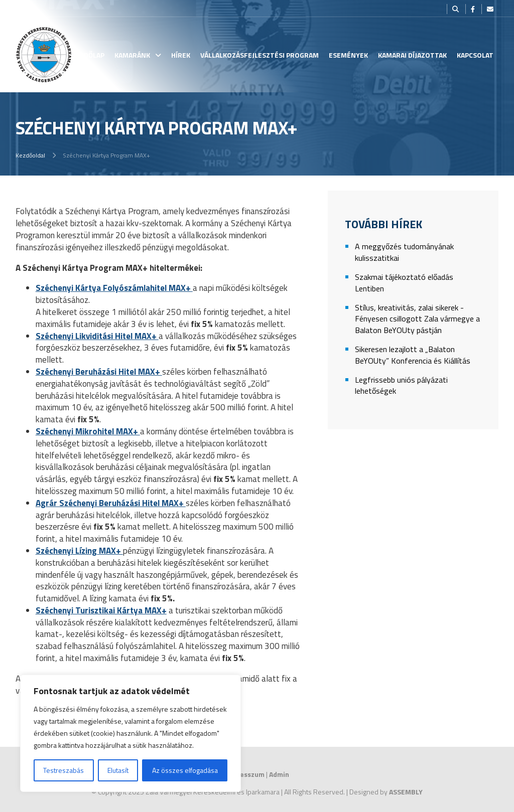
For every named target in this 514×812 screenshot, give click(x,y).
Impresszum (245, 774)
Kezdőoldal (30, 155)
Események (348, 55)
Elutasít (118, 770)
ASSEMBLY (406, 792)
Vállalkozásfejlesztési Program (260, 55)
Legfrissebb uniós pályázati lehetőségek (401, 385)
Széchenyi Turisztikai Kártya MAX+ (101, 610)
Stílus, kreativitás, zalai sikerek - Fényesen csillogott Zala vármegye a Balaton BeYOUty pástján (417, 319)
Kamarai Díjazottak (412, 55)
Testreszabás (63, 770)
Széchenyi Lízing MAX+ (79, 551)
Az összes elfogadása (185, 770)
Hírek (181, 55)
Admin (279, 774)
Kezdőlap (88, 55)
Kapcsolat (475, 55)
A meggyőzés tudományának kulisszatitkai (404, 252)
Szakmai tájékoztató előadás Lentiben (404, 283)
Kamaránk (132, 55)
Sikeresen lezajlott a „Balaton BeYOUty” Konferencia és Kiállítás (413, 355)
